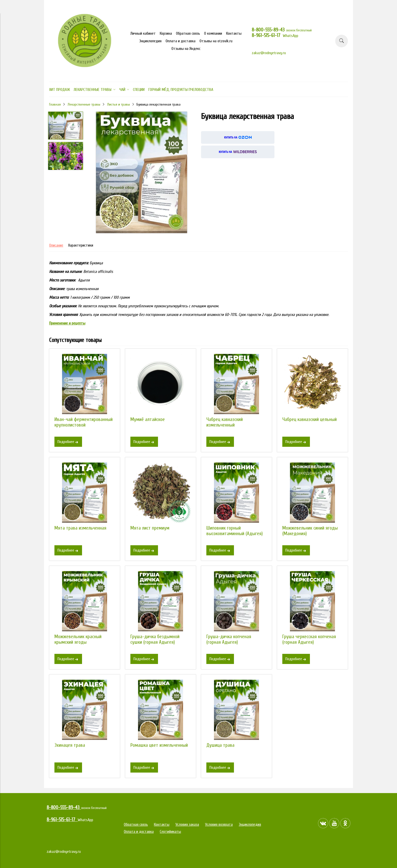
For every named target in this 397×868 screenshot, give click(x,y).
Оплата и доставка (181, 41)
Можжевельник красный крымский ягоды (78, 639)
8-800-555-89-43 (269, 30)
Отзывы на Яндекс (186, 49)
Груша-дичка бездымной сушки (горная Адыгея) (155, 639)
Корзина (166, 33)
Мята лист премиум (150, 528)
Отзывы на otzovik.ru (216, 41)
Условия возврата (219, 824)
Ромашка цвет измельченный (159, 745)
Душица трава (220, 745)
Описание (56, 245)
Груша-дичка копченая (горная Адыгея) (229, 639)
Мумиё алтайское (148, 419)
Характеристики (81, 245)
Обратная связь (188, 33)
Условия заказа (187, 824)
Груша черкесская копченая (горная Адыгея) (309, 639)
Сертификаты (170, 832)
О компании (213, 33)
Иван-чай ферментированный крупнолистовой (84, 422)
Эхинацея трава (70, 745)
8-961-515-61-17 (267, 35)
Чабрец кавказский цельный (310, 419)
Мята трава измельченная (80, 528)
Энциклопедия (150, 41)
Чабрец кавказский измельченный (225, 422)
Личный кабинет (143, 33)
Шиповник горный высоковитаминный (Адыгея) (235, 531)
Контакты (234, 33)
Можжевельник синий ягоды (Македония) (310, 531)
